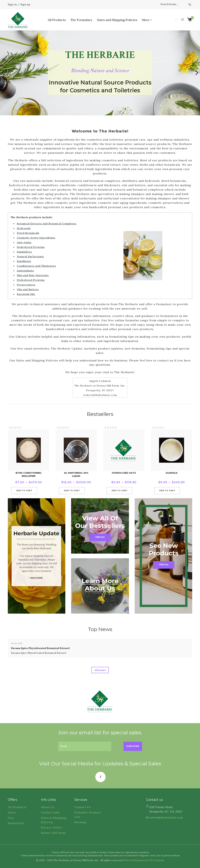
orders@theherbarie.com (166, 817)
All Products (17, 807)
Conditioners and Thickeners (36, 266)
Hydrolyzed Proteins (31, 247)
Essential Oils (26, 294)
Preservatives (26, 285)
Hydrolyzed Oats (124, 473)
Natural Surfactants (30, 256)
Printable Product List (88, 815)
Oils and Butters (28, 289)
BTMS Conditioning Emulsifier (29, 474)
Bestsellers (16, 823)
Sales (12, 812)
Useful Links (50, 812)
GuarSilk (172, 473)
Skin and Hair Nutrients (33, 275)
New (11, 818)
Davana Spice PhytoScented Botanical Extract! (40, 648)
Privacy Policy (52, 827)
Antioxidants (25, 271)
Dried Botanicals (28, 233)
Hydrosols (24, 228)
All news (100, 670)
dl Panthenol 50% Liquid (76, 474)
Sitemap (80, 822)
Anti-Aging (24, 242)
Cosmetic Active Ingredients (36, 238)
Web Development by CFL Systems (143, 860)
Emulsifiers (24, 252)
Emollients (24, 261)
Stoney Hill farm (53, 833)
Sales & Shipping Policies (54, 820)
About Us (48, 807)
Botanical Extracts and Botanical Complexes (47, 224)
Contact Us (83, 807)
